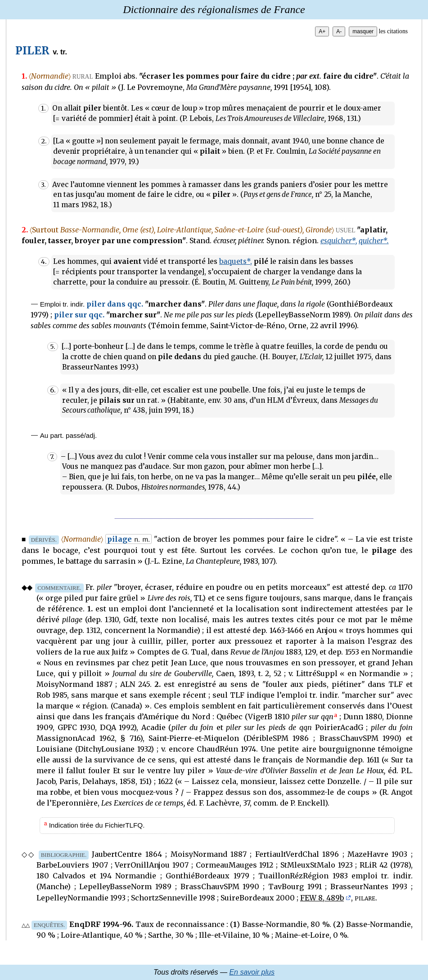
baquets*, (236, 261)
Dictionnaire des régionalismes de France (214, 9)
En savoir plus (252, 972)
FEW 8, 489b (322, 898)
